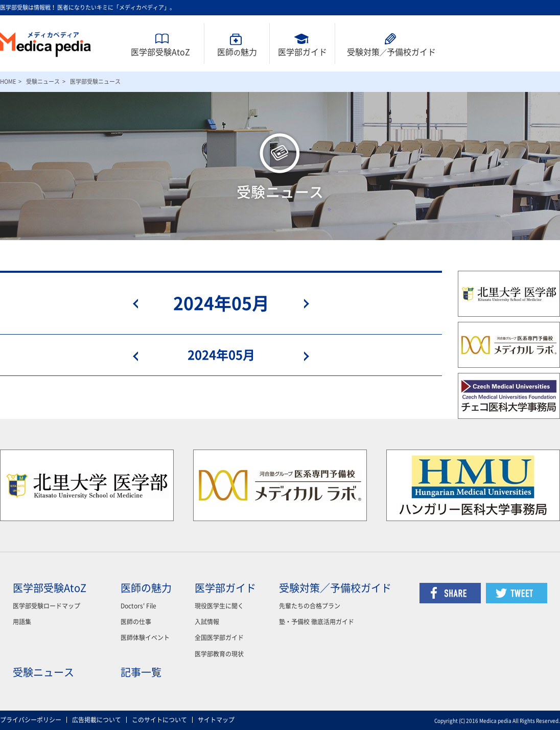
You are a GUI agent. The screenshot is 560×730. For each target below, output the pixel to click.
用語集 (22, 622)
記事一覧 (141, 672)
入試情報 (207, 622)
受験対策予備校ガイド (391, 52)
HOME (8, 81)
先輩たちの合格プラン (310, 606)
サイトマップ (216, 720)
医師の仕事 (136, 622)
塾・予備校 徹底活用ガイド (317, 622)
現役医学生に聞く (219, 606)
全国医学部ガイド (219, 638)
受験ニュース (43, 81)
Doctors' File (138, 606)
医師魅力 (237, 52)
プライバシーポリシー (31, 720)
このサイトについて (159, 720)
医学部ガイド (302, 52)
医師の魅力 (146, 588)
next (300, 303)
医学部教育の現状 (219, 654)
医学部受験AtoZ (160, 52)
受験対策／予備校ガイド (335, 588)
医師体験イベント (145, 638)
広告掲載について (97, 720)
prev (142, 303)
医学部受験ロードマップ (46, 606)
